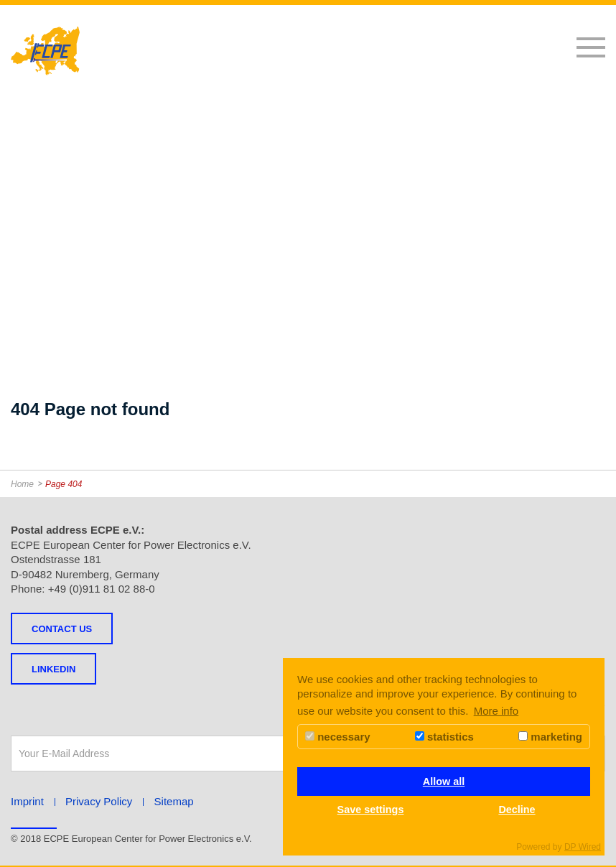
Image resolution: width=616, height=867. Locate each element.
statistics (444, 737)
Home (22, 484)
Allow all (444, 782)
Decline (517, 810)
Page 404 (64, 484)
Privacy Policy (99, 801)
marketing (550, 737)
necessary (338, 737)
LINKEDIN (53, 669)
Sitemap (174, 801)
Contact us (62, 629)
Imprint (27, 801)
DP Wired (583, 847)
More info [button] (496, 711)
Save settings (371, 810)
